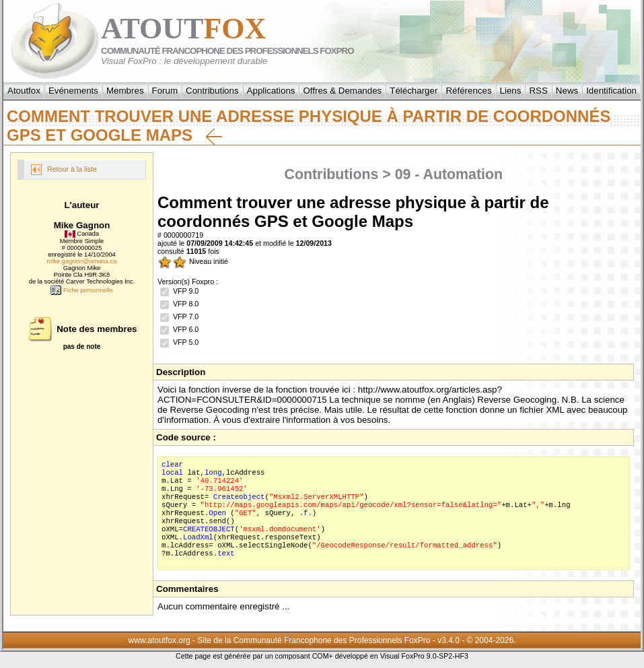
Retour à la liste (64, 170)
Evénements (73, 91)
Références (468, 91)
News (567, 91)
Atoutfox (24, 91)
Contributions (212, 91)
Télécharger (414, 91)
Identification (611, 91)
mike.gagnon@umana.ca (82, 261)
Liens (511, 91)
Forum (165, 91)
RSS (538, 91)
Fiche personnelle (81, 290)
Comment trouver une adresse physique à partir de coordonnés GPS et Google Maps (309, 126)
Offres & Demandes (342, 91)
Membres (125, 91)
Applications (271, 91)
